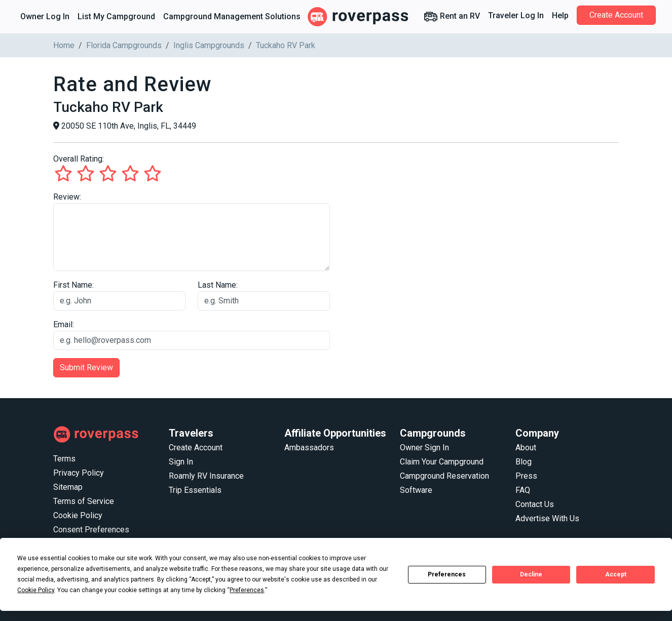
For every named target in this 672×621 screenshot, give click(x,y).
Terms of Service (84, 501)
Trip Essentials (195, 490)
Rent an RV (452, 17)
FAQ (523, 490)
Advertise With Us (547, 518)
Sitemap (68, 487)
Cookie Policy (78, 515)
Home (64, 45)
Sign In (181, 462)
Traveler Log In (516, 15)
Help (560, 15)
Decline (531, 574)
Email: (64, 324)
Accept (616, 574)
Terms (64, 459)
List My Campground (116, 16)
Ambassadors (309, 448)
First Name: (73, 285)
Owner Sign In (424, 448)
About (526, 448)
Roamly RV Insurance (206, 476)
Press (526, 476)
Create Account (616, 15)
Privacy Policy (79, 473)
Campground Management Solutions (232, 16)
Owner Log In (45, 16)
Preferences (447, 574)
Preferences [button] (247, 590)
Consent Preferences (91, 530)
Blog (524, 462)
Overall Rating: (79, 159)
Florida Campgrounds (124, 45)
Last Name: (218, 285)
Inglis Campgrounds (209, 45)
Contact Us (535, 504)
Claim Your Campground (442, 462)
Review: (67, 197)
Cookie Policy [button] (36, 590)
